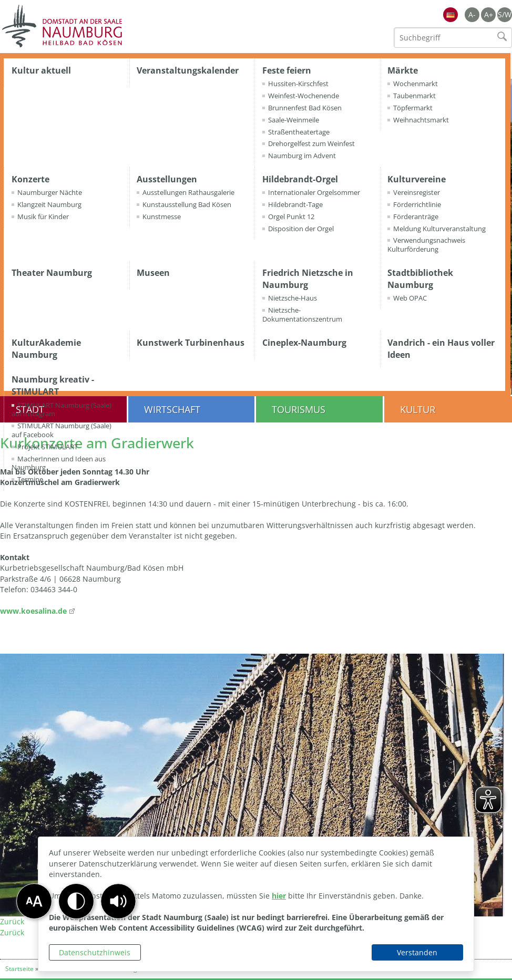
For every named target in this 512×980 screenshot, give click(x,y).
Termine (30, 479)
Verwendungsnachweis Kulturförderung (426, 245)
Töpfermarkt (413, 108)
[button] (118, 901)
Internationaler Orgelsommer (314, 192)
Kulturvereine (417, 179)
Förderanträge (416, 216)
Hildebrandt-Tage (295, 204)
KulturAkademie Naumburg (46, 349)
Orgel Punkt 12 (291, 216)
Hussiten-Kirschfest (298, 84)
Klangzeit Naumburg (49, 204)
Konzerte (30, 179)
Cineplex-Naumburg (304, 343)
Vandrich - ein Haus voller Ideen (441, 349)
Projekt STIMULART (48, 447)
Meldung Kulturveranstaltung (439, 229)
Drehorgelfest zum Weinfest (311, 143)
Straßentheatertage (299, 132)
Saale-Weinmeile (294, 120)
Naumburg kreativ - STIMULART (53, 385)
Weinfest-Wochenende (304, 96)
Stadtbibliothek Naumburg (420, 279)
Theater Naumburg (52, 273)
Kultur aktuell (41, 70)
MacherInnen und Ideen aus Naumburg (59, 463)
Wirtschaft (172, 409)
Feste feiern (287, 70)
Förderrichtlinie (417, 204)
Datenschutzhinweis (95, 952)
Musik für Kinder (43, 216)
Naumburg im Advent (302, 156)
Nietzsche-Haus (293, 298)
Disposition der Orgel (301, 229)
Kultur (418, 409)
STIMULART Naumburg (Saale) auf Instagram (62, 410)
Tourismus (299, 409)
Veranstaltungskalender (188, 70)
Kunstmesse (162, 216)
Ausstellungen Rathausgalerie (188, 192)
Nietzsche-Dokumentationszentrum (302, 314)
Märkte (403, 70)
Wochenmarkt (416, 84)
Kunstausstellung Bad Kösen (187, 204)
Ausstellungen (167, 179)
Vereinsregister (417, 192)
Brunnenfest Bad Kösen (305, 108)
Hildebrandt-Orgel (300, 179)
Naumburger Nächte (50, 192)
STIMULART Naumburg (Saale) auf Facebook (62, 430)
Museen (153, 273)
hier (279, 896)
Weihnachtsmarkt (421, 120)
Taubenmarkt (414, 96)
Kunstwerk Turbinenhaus (191, 343)
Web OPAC (410, 298)
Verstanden (417, 952)
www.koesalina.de (33, 611)
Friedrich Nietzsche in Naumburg (308, 279)
